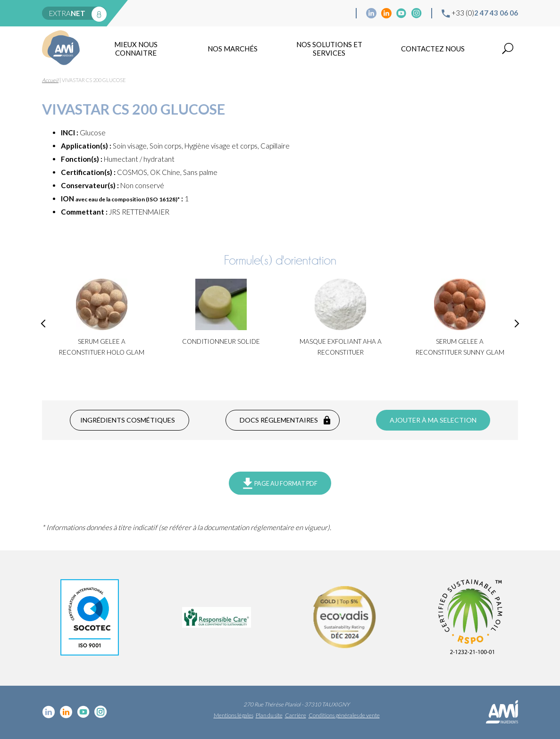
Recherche (508, 49)
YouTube (401, 13)
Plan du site (269, 715)
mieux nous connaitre (136, 49)
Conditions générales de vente (344, 715)
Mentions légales (234, 715)
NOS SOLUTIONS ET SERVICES (329, 49)
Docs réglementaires (279, 420)
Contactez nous (433, 49)
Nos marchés (233, 49)
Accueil (50, 80)
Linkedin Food (386, 13)
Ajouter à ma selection (433, 420)
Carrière (296, 715)
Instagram (417, 13)
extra (67, 13)
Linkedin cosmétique (371, 13)
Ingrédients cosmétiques (128, 420)
